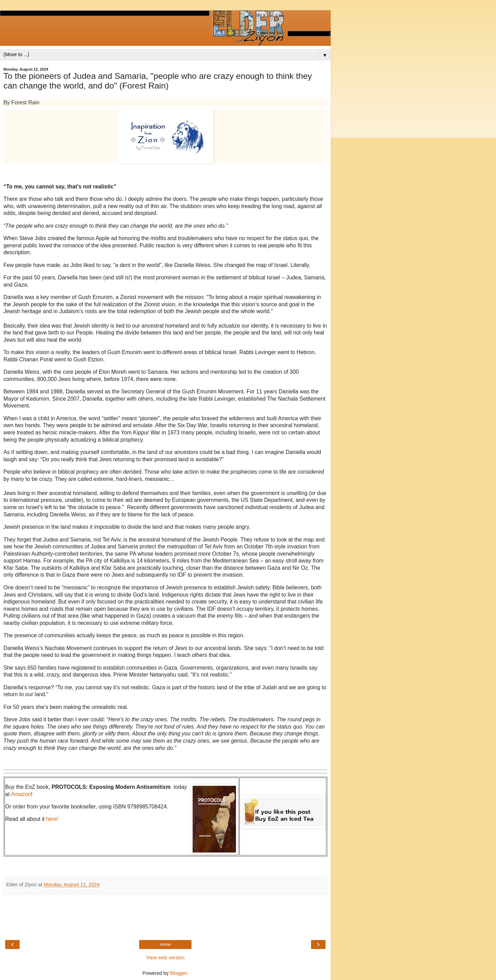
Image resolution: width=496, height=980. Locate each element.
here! (52, 819)
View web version (165, 958)
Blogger (179, 973)
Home (165, 945)
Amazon (21, 794)
